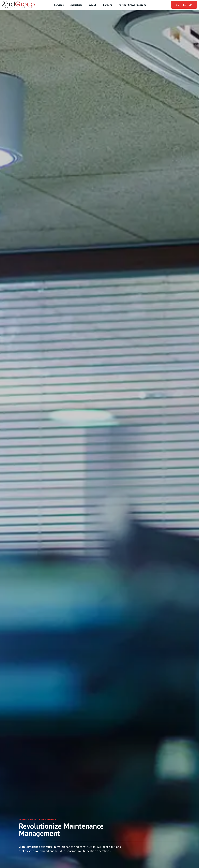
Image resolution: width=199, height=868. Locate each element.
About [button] (93, 5)
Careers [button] (107, 5)
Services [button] (59, 5)
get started (184, 5)
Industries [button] (76, 5)
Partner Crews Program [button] (132, 5)
